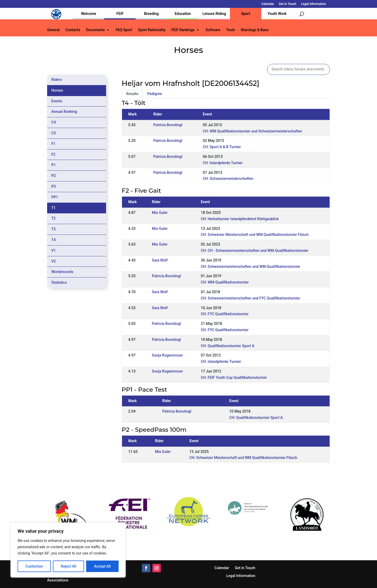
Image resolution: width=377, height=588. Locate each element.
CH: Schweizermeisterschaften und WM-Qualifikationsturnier (251, 267)
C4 (54, 122)
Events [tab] (57, 101)
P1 (54, 165)
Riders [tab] (57, 80)
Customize (34, 566)
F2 (53, 154)
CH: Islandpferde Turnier (223, 163)
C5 (54, 133)
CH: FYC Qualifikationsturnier (225, 314)
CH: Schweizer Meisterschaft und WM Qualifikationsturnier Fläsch (255, 235)
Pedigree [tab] (155, 94)
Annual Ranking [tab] (64, 112)
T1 (54, 208)
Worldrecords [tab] (62, 272)
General (53, 30)
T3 (54, 229)
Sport (246, 14)
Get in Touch (288, 4)
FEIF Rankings (183, 30)
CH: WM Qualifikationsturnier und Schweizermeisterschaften (253, 131)
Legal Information (314, 4)
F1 (53, 144)
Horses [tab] (57, 90)
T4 (54, 240)
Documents (95, 30)
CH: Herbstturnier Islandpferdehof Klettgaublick (240, 219)
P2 (54, 176)
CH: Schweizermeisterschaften (228, 179)
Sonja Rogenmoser (167, 355)
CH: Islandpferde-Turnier (221, 362)
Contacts (73, 30)
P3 (54, 186)
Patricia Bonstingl (168, 125)
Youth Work (277, 14)
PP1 (55, 197)
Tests (230, 30)
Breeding (151, 14)
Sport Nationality (152, 30)
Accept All (102, 566)
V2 (54, 261)
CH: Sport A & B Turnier (222, 147)
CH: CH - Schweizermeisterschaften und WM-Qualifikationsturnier (255, 251)
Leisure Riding (214, 14)
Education (183, 14)
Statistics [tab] (59, 282)
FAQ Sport (124, 30)
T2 (54, 218)
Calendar (268, 4)
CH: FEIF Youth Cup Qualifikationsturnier (234, 378)
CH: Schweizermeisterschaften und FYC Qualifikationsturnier (251, 298)
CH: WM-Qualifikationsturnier (225, 282)
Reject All (68, 566)
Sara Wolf (160, 260)
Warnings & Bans (255, 30)
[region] (68, 550)
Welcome (88, 14)
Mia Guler (160, 213)
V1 (54, 251)
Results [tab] (132, 94)
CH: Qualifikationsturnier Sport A (228, 346)
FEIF (120, 14)
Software (213, 30)
